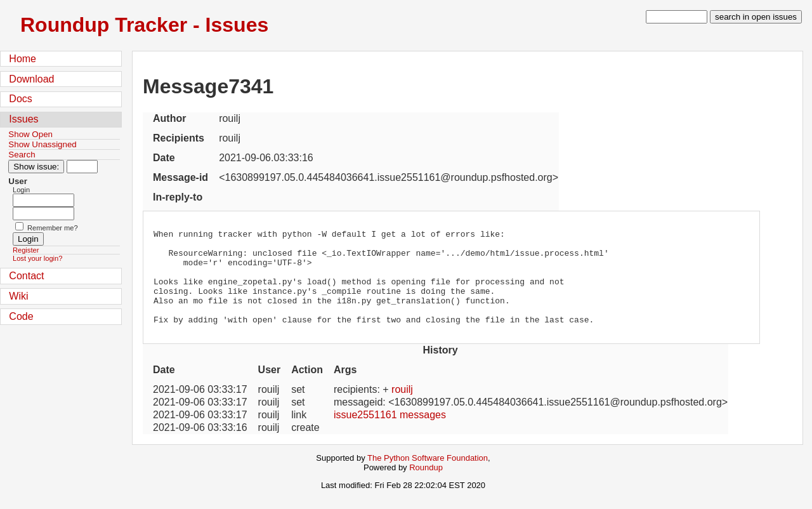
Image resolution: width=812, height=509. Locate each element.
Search (22, 155)
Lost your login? (37, 258)
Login (21, 190)
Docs (20, 99)
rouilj (402, 408)
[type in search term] (677, 17)
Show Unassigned (42, 144)
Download (31, 79)
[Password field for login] (43, 214)
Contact (26, 276)
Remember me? (53, 228)
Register (26, 250)
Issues (23, 119)
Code (21, 316)
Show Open (30, 134)
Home (23, 59)
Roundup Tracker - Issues (144, 25)
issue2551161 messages (390, 434)
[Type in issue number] (82, 167)
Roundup (426, 486)
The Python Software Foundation (428, 477)
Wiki (18, 296)
